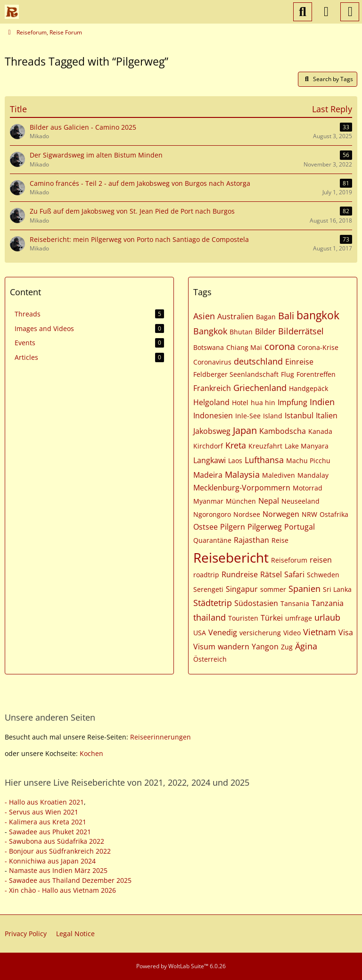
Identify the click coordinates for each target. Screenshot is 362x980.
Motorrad (308, 488)
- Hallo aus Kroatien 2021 (44, 802)
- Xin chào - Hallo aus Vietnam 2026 (60, 890)
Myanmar (208, 501)
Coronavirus (212, 362)
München (241, 501)
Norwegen (281, 514)
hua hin (263, 403)
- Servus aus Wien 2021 (41, 812)
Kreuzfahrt (265, 446)
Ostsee (206, 527)
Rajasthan (251, 540)
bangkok (318, 315)
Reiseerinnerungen (160, 737)
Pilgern (233, 527)
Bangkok (210, 331)
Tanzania (328, 603)
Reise (280, 540)
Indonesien (213, 415)
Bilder (265, 332)
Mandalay (313, 475)
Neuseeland (300, 501)
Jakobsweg (212, 431)
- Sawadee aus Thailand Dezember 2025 (68, 880)
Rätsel (271, 574)
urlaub (327, 617)
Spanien (304, 589)
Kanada (320, 431)
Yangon (265, 647)
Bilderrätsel (301, 331)
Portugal (300, 527)
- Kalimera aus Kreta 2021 (45, 822)
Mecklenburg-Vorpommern (242, 488)
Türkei (272, 618)
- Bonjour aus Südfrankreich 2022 (58, 851)
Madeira (208, 475)
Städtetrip (213, 603)
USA (200, 633)
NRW (309, 514)
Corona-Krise (318, 347)
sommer (273, 589)
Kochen (91, 753)
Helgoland (211, 402)
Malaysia (242, 474)
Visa (346, 632)
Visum (204, 647)
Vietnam (320, 632)
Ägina (306, 646)
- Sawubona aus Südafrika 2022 (54, 841)
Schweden (323, 575)
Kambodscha (283, 431)
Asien (204, 316)
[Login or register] (326, 12)
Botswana (209, 347)
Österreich (210, 659)
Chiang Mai (244, 347)
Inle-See (248, 416)
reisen (321, 560)
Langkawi (210, 460)
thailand (210, 617)
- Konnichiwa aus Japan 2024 (50, 861)
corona (280, 346)
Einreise (299, 362)
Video (292, 633)
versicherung (260, 633)
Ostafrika (334, 514)
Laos (235, 461)
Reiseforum (289, 560)
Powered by (181, 966)
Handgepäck (309, 388)
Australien (235, 316)
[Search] (303, 12)
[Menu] (350, 12)
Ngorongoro (212, 514)
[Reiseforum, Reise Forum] (12, 12)
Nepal (269, 501)
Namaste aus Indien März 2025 (58, 870)
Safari (294, 574)
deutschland (258, 361)
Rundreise (240, 574)
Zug (287, 647)
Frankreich (212, 388)
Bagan (266, 317)
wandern (234, 647)
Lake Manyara (307, 446)
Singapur (242, 589)
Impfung (292, 402)
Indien (322, 402)
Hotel (240, 403)
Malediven (279, 475)
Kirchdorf (208, 446)
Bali (286, 316)
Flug (288, 374)
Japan (245, 430)
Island (273, 416)
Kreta (236, 445)
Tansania (295, 603)
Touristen (243, 618)
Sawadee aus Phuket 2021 (50, 832)
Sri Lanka (337, 589)
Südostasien (256, 603)
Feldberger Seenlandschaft (236, 374)
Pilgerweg (265, 527)
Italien (327, 415)
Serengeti (208, 589)
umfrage (299, 618)
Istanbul (299, 415)
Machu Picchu (308, 461)
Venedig (223, 632)
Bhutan (241, 332)
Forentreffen (316, 374)
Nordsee (247, 514)
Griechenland (260, 388)
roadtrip (206, 575)
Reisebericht (231, 557)
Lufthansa (264, 460)
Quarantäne (212, 540)
